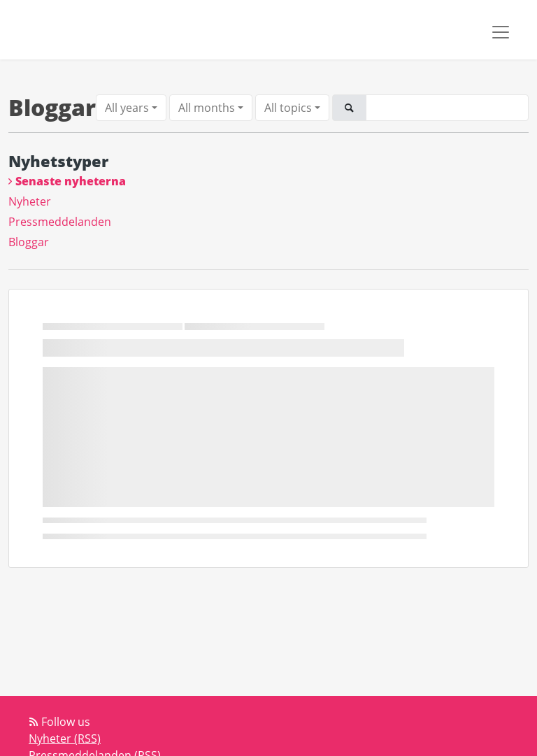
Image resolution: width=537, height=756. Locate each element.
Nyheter (30, 201)
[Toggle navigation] (501, 32)
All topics (288, 108)
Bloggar (29, 242)
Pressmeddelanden (60, 222)
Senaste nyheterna (71, 181)
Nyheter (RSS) (65, 739)
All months (207, 108)
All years (127, 108)
